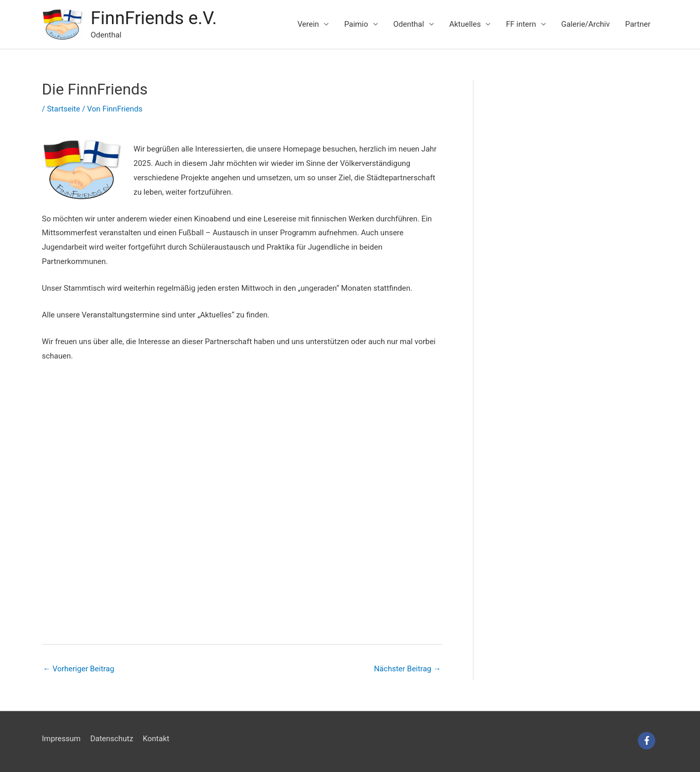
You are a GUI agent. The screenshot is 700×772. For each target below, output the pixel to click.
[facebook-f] (648, 741)
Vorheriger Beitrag (79, 669)
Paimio (356, 24)
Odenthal (409, 24)
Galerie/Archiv (586, 24)
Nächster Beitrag (407, 669)
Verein (308, 24)
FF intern (521, 24)
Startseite (63, 109)
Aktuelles (465, 24)
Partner (638, 24)
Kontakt (156, 739)
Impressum (61, 739)
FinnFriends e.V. (154, 18)
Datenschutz (112, 739)
